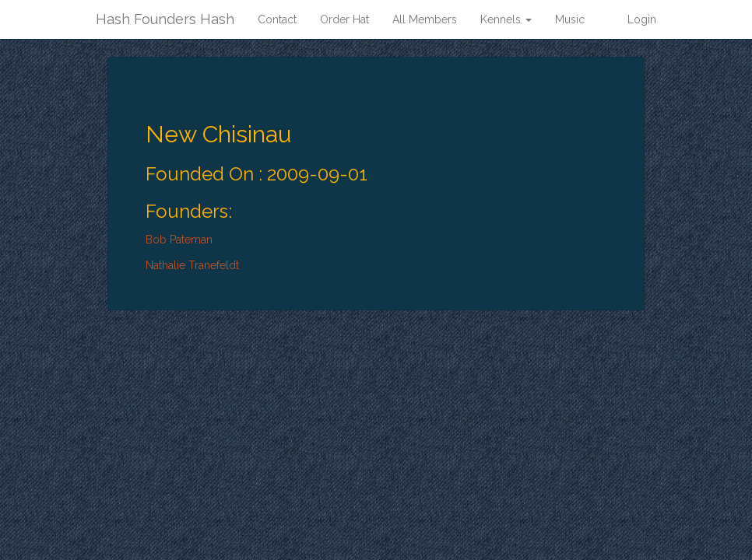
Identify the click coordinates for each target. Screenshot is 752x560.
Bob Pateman (179, 240)
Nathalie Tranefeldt (192, 265)
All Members (425, 19)
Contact (277, 19)
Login (642, 19)
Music (570, 19)
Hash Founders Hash (165, 19)
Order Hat (344, 19)
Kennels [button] (506, 19)
